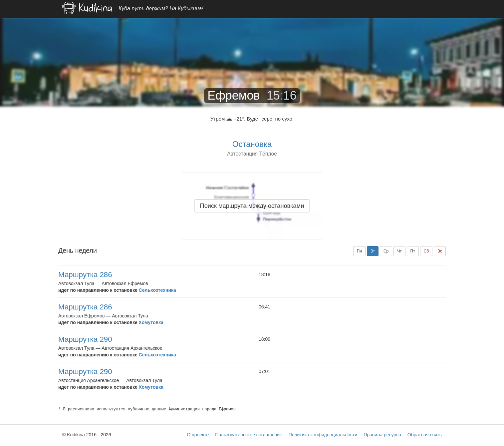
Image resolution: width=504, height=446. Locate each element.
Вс (440, 251)
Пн (359, 251)
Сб (426, 251)
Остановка (252, 144)
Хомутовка (151, 322)
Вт (373, 251)
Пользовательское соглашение (249, 435)
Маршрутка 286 (85, 275)
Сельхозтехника (157, 290)
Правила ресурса (382, 435)
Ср (386, 251)
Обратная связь (425, 435)
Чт (399, 251)
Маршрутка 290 (85, 339)
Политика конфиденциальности (323, 435)
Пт (413, 251)
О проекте (198, 435)
